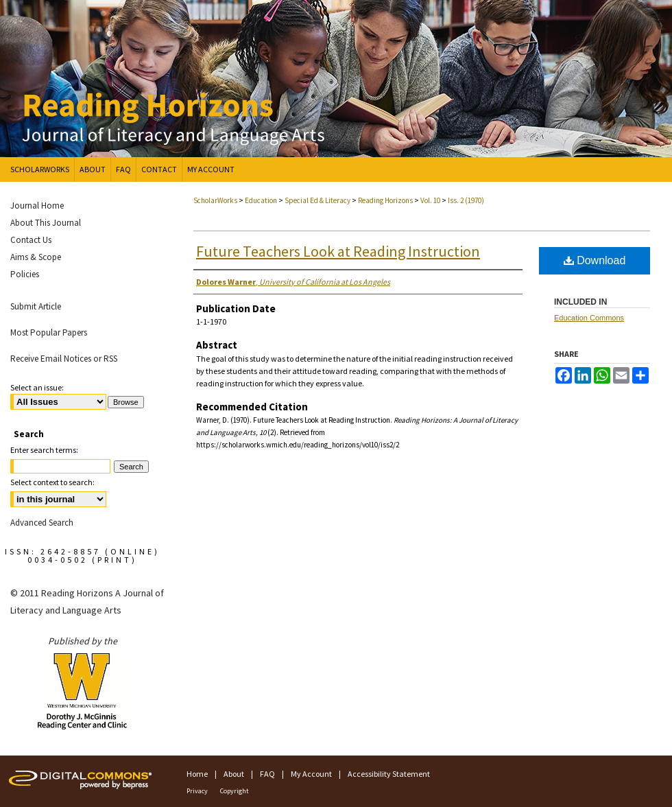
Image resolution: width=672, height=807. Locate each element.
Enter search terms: (44, 450)
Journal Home (37, 206)
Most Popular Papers (49, 332)
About (234, 774)
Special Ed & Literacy (318, 200)
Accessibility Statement (389, 774)
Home (197, 774)
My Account (311, 774)
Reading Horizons (386, 200)
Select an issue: (37, 387)
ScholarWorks (215, 200)
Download (595, 260)
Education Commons (589, 318)
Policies (25, 274)
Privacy (197, 791)
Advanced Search (42, 523)
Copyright (235, 791)
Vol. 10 (431, 200)
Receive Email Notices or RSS (64, 359)
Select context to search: (52, 482)
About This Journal (46, 223)
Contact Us (31, 240)
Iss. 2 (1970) (466, 200)
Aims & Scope (36, 257)
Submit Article (36, 306)
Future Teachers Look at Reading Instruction (338, 251)
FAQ (267, 774)
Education (262, 200)
